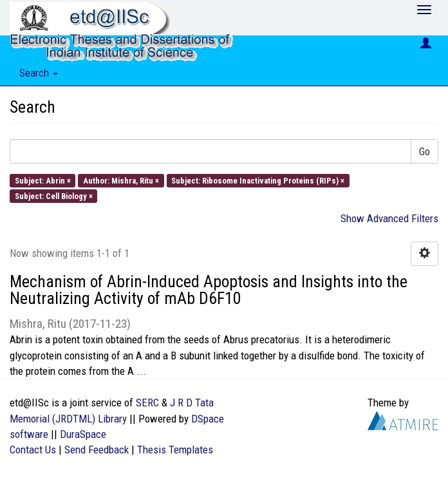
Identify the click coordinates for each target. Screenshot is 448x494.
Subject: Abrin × (43, 180)
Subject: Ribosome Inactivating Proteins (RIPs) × (258, 180)
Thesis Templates (175, 450)
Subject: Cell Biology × (54, 195)
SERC (147, 403)
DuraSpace (83, 434)
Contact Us (33, 450)
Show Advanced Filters (389, 218)
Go (425, 151)
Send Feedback (97, 450)
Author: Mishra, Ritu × (121, 180)
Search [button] (39, 73)
